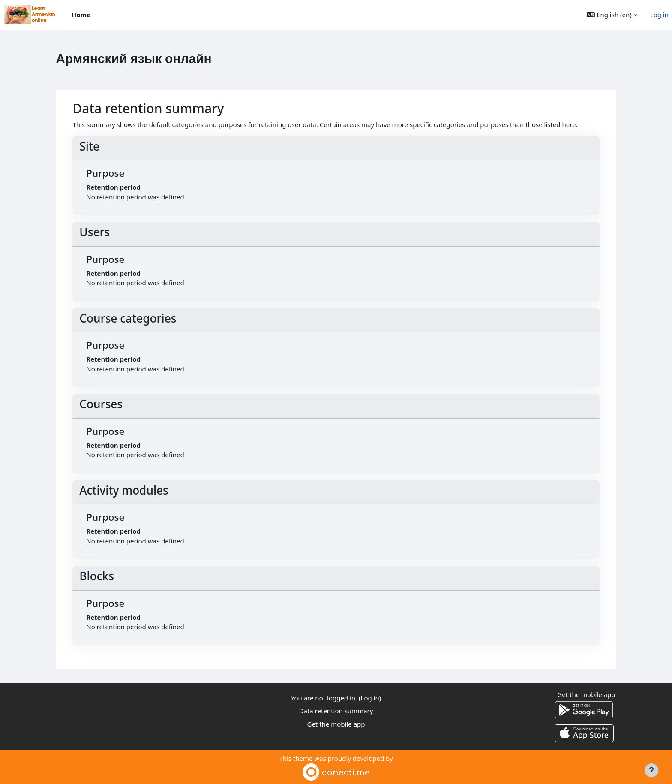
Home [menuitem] (81, 15)
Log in (659, 15)
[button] (612, 15)
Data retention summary (336, 711)
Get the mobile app (336, 724)
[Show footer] (651, 770)
